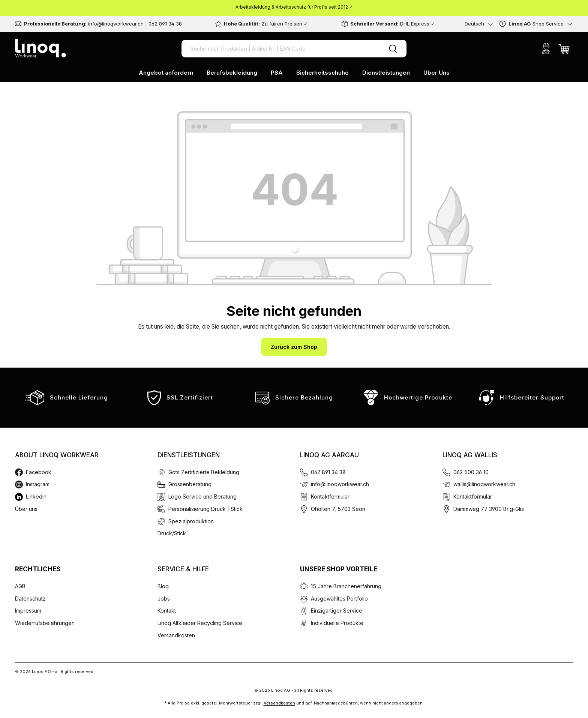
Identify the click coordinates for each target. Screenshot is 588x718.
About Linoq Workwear (57, 455)
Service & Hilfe (183, 569)
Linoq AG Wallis (470, 455)
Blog (163, 586)
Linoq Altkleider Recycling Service (200, 623)
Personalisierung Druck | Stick (205, 509)
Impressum (28, 611)
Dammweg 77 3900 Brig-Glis (489, 509)
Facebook (39, 472)
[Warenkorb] (564, 48)
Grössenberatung (190, 484)
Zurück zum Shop (294, 347)
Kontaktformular (330, 496)
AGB (20, 586)
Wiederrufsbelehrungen (45, 623)
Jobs (164, 599)
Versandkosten (176, 635)
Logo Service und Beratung (202, 496)
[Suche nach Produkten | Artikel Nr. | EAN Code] (280, 49)
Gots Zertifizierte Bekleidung (204, 472)
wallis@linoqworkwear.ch (484, 484)
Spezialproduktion (191, 521)
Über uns (26, 509)
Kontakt (167, 611)
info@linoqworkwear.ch (340, 484)
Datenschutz (30, 599)
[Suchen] (393, 49)
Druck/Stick (172, 533)
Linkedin (36, 496)
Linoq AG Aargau (329, 455)
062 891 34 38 (328, 472)
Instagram (38, 484)
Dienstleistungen (189, 455)
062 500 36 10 (471, 472)
